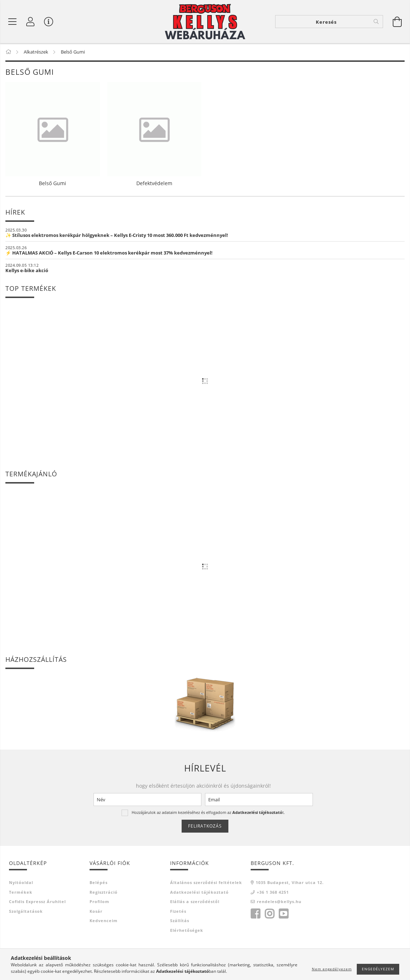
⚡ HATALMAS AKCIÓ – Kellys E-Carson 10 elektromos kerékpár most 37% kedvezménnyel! (109, 253)
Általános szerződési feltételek (206, 882)
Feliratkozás (205, 826)
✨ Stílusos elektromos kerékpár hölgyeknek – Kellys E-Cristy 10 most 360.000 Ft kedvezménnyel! (117, 235)
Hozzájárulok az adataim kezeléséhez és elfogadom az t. (208, 812)
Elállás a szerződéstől (195, 901)
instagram (269, 914)
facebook (255, 914)
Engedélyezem (378, 969)
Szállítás (180, 921)
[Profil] (31, 22)
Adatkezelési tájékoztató (199, 892)
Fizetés (178, 911)
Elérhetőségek (187, 930)
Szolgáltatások (26, 911)
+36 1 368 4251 (273, 892)
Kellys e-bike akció (27, 270)
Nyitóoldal (21, 882)
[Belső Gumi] (13, 22)
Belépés (99, 882)
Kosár (96, 911)
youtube (283, 914)
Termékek (21, 892)
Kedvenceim (104, 921)
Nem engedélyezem (332, 969)
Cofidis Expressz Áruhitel (37, 901)
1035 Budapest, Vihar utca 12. (290, 882)
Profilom (99, 901)
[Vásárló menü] (49, 22)
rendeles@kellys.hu (279, 901)
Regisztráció (104, 892)
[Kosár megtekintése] (397, 22)
